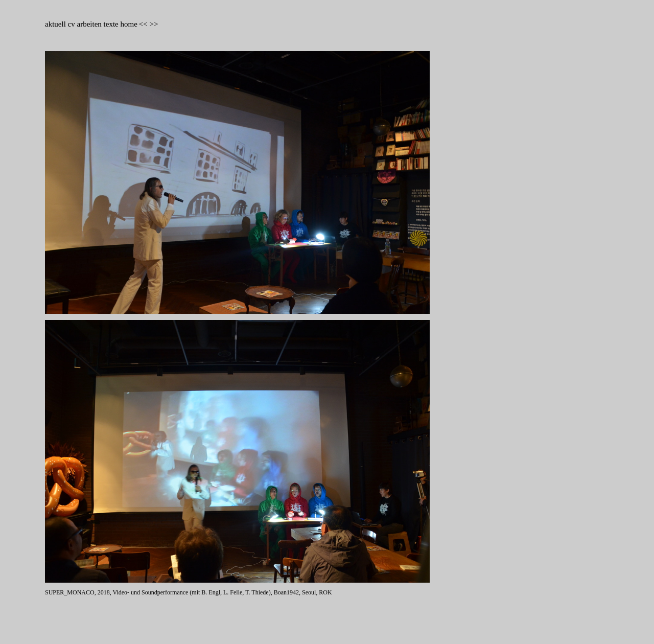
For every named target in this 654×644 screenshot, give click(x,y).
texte (111, 24)
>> (154, 24)
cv (73, 24)
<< (143, 24)
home (129, 24)
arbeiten (89, 24)
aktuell (56, 24)
